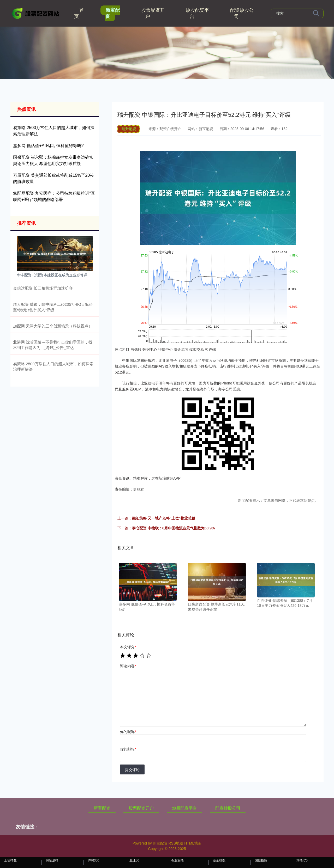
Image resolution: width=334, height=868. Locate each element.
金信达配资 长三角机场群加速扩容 (43, 288)
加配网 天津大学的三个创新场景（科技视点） (53, 326)
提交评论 (132, 770)
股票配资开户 (153, 13)
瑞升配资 (129, 129)
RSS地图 (176, 843)
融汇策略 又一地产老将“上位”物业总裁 (164, 518)
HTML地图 (193, 843)
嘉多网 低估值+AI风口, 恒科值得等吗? (48, 146)
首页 (79, 13)
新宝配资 (112, 13)
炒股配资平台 (197, 13)
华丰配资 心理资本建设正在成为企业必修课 (52, 275)
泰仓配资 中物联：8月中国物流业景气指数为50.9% (173, 528)
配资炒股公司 (242, 13)
